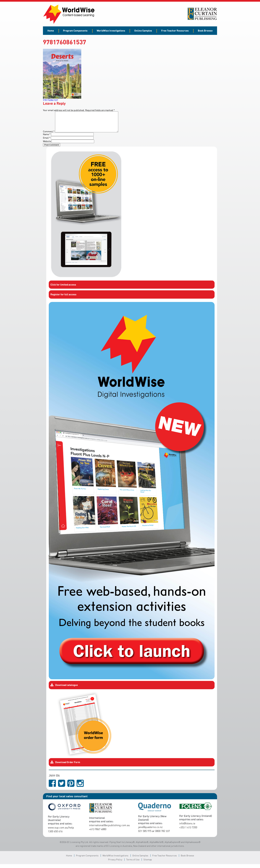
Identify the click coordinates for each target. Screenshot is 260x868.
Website (47, 145)
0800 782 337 (162, 835)
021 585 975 (145, 835)
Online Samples (143, 31)
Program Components (75, 31)
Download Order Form (65, 766)
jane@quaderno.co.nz (150, 831)
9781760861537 (50, 100)
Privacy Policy (115, 863)
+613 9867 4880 (98, 833)
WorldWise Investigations (111, 31)
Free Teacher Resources (175, 31)
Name (47, 138)
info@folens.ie (187, 827)
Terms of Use (133, 863)
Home (51, 31)
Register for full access (63, 298)
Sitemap (148, 863)
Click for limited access (63, 289)
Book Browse (205, 31)
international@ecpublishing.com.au (109, 829)
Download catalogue (64, 689)
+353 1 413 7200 (188, 831)
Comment (49, 135)
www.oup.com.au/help (61, 831)
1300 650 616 (55, 835)
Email (47, 142)
